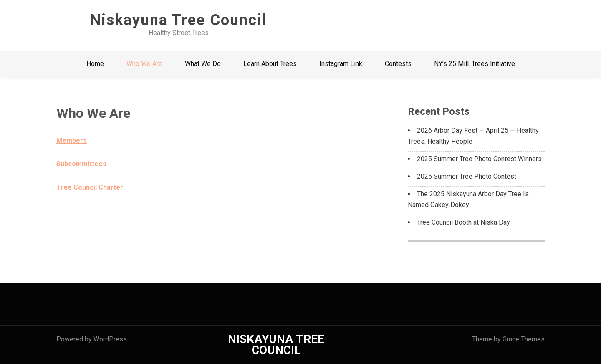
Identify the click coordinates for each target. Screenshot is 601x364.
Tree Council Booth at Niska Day (463, 222)
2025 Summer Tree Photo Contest (467, 176)
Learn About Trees (270, 64)
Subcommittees (81, 164)
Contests (398, 64)
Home (95, 64)
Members (72, 140)
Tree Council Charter (90, 187)
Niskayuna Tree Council (178, 20)
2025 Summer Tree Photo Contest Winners (479, 159)
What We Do (203, 64)
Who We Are (144, 64)
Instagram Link (341, 64)
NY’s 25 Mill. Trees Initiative (475, 64)
